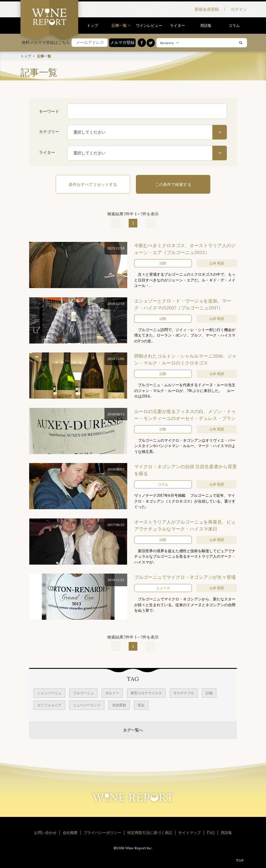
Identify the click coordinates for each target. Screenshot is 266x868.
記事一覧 (119, 25)
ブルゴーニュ (83, 693)
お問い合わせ (45, 832)
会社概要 (70, 832)
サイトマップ (190, 832)
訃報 (209, 693)
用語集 (206, 25)
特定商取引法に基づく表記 (150, 832)
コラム (234, 25)
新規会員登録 (207, 9)
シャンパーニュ (49, 693)
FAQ (211, 832)
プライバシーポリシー (102, 832)
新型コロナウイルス (146, 693)
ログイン (239, 9)
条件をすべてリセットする (95, 184)
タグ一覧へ (133, 730)
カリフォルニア (49, 705)
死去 (141, 705)
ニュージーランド (87, 705)
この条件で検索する (171, 184)
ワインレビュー (149, 25)
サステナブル (184, 693)
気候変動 (119, 705)
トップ (92, 25)
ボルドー (112, 693)
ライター (177, 25)
